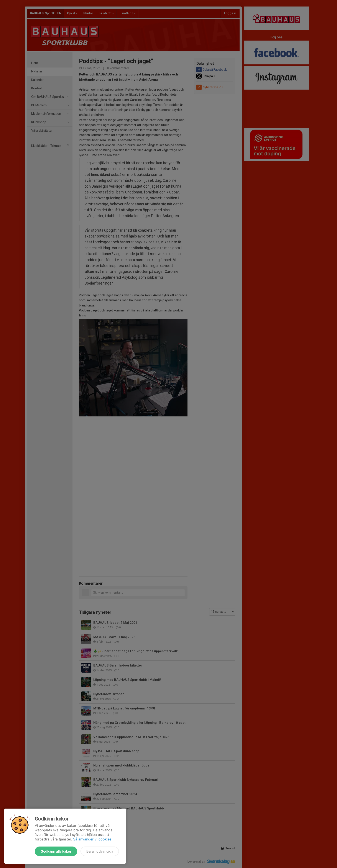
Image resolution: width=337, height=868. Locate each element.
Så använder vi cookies (92, 839)
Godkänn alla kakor (56, 851)
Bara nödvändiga (100, 851)
